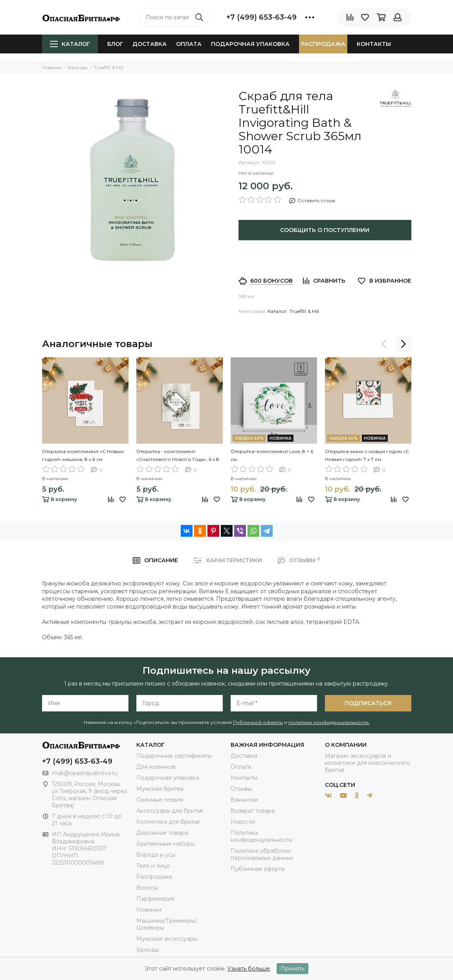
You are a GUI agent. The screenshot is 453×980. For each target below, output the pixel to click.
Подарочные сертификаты (174, 756)
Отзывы (241, 789)
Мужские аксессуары (167, 939)
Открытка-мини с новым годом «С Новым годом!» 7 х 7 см (367, 455)
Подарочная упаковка (250, 44)
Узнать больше (249, 969)
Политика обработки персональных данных (262, 854)
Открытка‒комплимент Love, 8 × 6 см (272, 455)
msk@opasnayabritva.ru (85, 773)
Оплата (189, 44)
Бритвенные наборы (166, 844)
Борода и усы (156, 855)
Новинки (149, 910)
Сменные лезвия (160, 800)
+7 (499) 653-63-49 (261, 17)
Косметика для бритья (168, 822)
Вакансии (244, 800)
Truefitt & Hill (304, 311)
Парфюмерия (155, 899)
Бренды (148, 950)
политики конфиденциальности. (329, 722)
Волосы (147, 888)
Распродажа (323, 44)
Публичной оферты (258, 722)
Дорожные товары (162, 833)
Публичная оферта (258, 869)
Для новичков (156, 767)
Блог (115, 44)
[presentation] (384, 344)
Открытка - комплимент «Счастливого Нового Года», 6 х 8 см (178, 456)
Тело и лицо (153, 866)
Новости (243, 822)
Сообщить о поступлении (325, 230)
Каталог (70, 44)
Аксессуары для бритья (170, 811)
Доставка (149, 44)
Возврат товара (253, 811)
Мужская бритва (160, 789)
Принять (293, 969)
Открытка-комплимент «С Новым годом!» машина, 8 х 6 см (83, 455)
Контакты (374, 44)
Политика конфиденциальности (261, 836)
